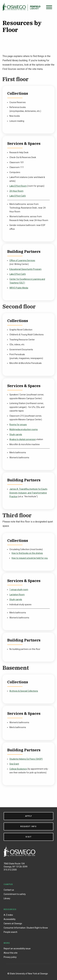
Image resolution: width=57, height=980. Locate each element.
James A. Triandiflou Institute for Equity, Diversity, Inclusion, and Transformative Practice (28, 493)
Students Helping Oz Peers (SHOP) (26, 759)
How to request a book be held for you (30, 558)
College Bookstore (18, 769)
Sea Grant (14, 764)
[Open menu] (49, 7)
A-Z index (8, 915)
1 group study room (19, 590)
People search (10, 932)
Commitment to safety (15, 894)
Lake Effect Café (18, 196)
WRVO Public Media (19, 288)
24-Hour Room (16, 191)
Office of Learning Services (22, 260)
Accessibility (10, 919)
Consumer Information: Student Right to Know (26, 928)
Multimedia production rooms (24, 429)
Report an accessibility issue (17, 949)
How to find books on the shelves (27, 553)
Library (7, 898)
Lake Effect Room (18, 186)
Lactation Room (17, 595)
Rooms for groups (18, 425)
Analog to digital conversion (23, 439)
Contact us (9, 890)
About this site (11, 953)
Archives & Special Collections (24, 691)
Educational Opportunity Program (25, 269)
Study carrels (16, 434)
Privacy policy (10, 957)
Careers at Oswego (13, 923)
